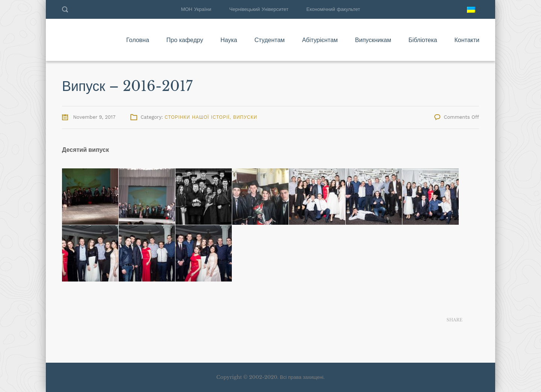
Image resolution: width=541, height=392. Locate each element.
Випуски (245, 117)
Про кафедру (185, 40)
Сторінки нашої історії (197, 117)
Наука (229, 40)
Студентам (270, 40)
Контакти (467, 40)
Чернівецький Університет (259, 9)
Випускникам (373, 40)
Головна (138, 40)
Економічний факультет (333, 9)
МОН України (196, 9)
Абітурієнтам (320, 40)
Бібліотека (423, 40)
